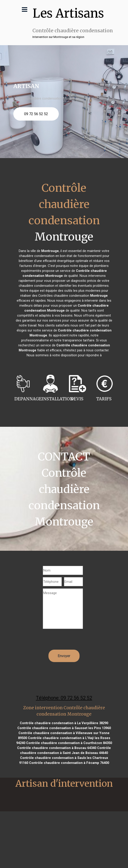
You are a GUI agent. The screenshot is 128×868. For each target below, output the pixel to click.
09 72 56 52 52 (36, 114)
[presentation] (77, 641)
